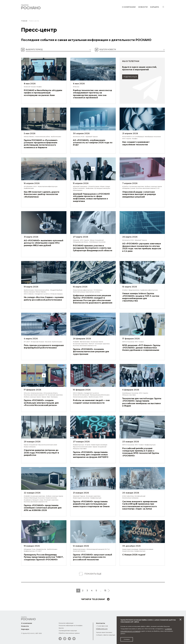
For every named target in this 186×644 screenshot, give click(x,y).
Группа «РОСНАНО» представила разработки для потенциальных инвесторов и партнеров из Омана (91, 504)
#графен (39, 87)
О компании (129, 7)
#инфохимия (90, 188)
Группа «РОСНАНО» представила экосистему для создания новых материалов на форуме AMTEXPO (91, 455)
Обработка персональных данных (69, 633)
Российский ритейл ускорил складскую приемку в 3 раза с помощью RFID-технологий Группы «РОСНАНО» (141, 452)
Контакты (101, 623)
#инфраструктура (78, 445)
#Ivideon (125, 290)
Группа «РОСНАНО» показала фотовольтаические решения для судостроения (91, 352)
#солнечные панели (97, 342)
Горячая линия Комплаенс (104, 632)
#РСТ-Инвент (139, 342)
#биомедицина (78, 190)
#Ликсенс (76, 87)
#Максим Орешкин (57, 294)
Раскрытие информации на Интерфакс (71, 626)
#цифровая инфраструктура (149, 290)
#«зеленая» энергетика (102, 344)
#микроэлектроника (79, 549)
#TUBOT (27, 342)
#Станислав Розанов (37, 342)
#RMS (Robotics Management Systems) (37, 294)
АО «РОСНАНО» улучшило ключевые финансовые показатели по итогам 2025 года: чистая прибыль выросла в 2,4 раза (142, 247)
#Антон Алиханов (29, 292)
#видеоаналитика (134, 290)
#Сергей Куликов (94, 186)
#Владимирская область (81, 242)
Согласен (127, 639)
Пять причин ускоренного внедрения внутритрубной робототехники (44, 346)
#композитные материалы (130, 498)
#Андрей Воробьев (56, 290)
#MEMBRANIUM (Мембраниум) (133, 137)
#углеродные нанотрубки (102, 188)
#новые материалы (79, 188)
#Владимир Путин (30, 549)
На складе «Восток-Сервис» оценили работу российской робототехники (44, 298)
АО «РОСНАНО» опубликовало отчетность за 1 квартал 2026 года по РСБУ (93, 143)
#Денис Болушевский (97, 240)
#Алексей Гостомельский (81, 395)
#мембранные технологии (153, 137)
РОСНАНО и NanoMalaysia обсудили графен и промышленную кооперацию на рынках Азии (43, 93)
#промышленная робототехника (100, 395)
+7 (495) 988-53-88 (102, 626)
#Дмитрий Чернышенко (80, 186)
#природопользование (146, 549)
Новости (143, 7)
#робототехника (56, 137)
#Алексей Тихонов (30, 87)
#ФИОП (92, 344)
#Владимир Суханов (129, 188)
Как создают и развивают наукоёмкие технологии (136, 143)
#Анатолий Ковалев (79, 551)
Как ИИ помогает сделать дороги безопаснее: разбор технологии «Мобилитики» (41, 194)
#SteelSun (125, 186)
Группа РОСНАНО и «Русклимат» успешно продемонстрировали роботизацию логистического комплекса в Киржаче (41, 144)
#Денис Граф (46, 397)
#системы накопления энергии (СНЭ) (148, 188)
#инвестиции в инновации (99, 445)
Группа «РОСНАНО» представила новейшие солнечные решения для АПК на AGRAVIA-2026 (43, 508)
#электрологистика (37, 393)
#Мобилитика (28, 186)
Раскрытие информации (66, 623)
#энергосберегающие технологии (34, 498)
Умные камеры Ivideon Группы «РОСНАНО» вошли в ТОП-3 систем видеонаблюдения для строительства (141, 297)
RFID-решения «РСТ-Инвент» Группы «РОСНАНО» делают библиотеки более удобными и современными (141, 348)
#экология (48, 342)
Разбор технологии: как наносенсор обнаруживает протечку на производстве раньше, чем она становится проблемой (92, 94)
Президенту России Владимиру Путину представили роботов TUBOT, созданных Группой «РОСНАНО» (44, 557)
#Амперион (54, 397)
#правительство (41, 549)
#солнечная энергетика (137, 186)
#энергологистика (51, 498)
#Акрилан (76, 240)
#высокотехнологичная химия (48, 445)
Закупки (61, 628)
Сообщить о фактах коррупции (106, 635)
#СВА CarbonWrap (128, 496)
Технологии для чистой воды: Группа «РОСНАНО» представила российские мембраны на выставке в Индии (142, 402)
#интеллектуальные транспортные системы (86, 292)
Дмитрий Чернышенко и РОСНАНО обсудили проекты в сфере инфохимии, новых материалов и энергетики (91, 197)
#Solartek (76, 342)
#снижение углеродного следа (33, 500)
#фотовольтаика (85, 342)
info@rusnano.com (102, 629)
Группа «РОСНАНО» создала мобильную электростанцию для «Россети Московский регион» (41, 403)
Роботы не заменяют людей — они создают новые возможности (91, 401)
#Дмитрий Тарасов (92, 137)
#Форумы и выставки (129, 395)
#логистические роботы (43, 137)
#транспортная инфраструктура (48, 186)
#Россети (27, 393)
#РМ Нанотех (127, 139)
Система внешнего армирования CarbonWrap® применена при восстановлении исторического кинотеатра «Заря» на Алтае (140, 505)
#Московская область (51, 393)
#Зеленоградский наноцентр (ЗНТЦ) (98, 549)
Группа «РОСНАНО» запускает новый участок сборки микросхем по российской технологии (92, 557)
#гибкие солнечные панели (153, 186)
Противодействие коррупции (68, 631)
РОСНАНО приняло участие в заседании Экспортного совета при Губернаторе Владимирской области (93, 248)
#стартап (88, 445)
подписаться (130, 77)
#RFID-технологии (128, 342)
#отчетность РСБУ (79, 137)
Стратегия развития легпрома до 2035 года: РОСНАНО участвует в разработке (41, 453)
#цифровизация (29, 188)
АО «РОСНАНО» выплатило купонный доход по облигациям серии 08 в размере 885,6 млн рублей (43, 243)
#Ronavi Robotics (29, 137)
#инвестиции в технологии (81, 498)
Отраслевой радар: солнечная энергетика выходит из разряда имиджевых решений (139, 194)
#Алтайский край (140, 496)
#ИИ (35, 186)
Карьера (155, 7)
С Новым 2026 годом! (134, 555)
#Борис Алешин (105, 186)
